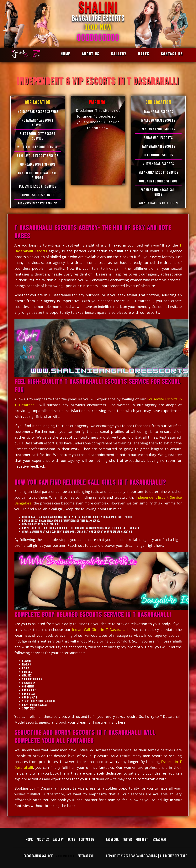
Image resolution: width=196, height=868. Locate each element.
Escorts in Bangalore (38, 856)
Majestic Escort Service (38, 186)
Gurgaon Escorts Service (158, 181)
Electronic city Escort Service (38, 136)
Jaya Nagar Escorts (158, 112)
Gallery (119, 54)
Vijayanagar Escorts (158, 164)
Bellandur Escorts (158, 155)
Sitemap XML (86, 856)
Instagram (159, 840)
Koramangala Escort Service (38, 123)
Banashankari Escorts (158, 147)
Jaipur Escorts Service (38, 195)
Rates (144, 54)
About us (91, 54)
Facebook (112, 840)
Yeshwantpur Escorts (158, 129)
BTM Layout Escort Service (38, 156)
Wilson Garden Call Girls (158, 203)
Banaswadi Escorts (158, 138)
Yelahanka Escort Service (158, 173)
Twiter (127, 840)
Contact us (172, 54)
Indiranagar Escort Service (38, 112)
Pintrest (142, 840)
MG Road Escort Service (38, 164)
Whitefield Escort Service (38, 147)
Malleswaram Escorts (158, 120)
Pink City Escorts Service (38, 204)
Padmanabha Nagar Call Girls (158, 192)
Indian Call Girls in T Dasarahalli (100, 630)
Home (66, 54)
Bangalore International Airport (38, 175)
